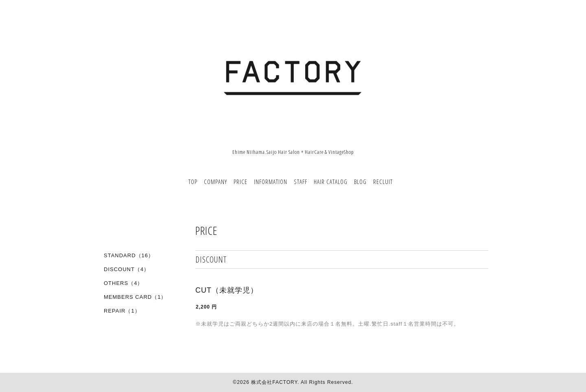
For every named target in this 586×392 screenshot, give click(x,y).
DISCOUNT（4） (127, 269)
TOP (193, 182)
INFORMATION (271, 182)
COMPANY (215, 182)
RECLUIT (383, 182)
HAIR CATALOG (331, 182)
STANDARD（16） (129, 255)
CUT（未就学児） (227, 290)
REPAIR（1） (122, 311)
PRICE (241, 182)
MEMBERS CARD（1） (135, 297)
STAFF (301, 182)
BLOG (360, 182)
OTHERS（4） (123, 283)
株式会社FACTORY (274, 382)
